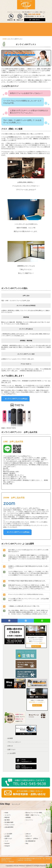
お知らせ (10, 746)
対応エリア (29, 836)
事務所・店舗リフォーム (32, 815)
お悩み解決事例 (9, 827)
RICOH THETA (11, 428)
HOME (5, 39)
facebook (7, 843)
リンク (6, 841)
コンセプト (8, 815)
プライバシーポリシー (14, 742)
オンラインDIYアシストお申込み (16, 399)
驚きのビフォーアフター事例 (34, 813)
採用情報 (28, 817)
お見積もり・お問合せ (32, 839)
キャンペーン (29, 820)
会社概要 (10, 738)
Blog (27, 843)
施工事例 (7, 820)
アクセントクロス (10, 825)
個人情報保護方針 (31, 841)
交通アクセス (11, 750)
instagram (7, 846)
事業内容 (7, 817)
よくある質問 (11, 753)
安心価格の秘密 (9, 822)
